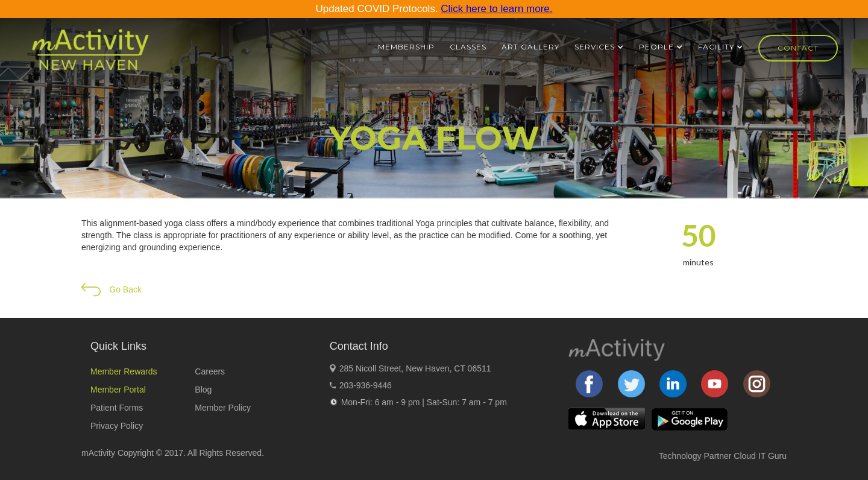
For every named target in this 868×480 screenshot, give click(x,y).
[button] (599, 47)
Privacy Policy (117, 426)
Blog (203, 390)
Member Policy (223, 408)
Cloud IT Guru (760, 456)
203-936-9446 (366, 385)
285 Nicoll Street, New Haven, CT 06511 (415, 368)
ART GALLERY (530, 47)
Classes (468, 47)
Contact (798, 48)
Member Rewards (124, 371)
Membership (406, 47)
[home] (90, 55)
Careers (210, 371)
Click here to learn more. (496, 9)
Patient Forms (117, 408)
